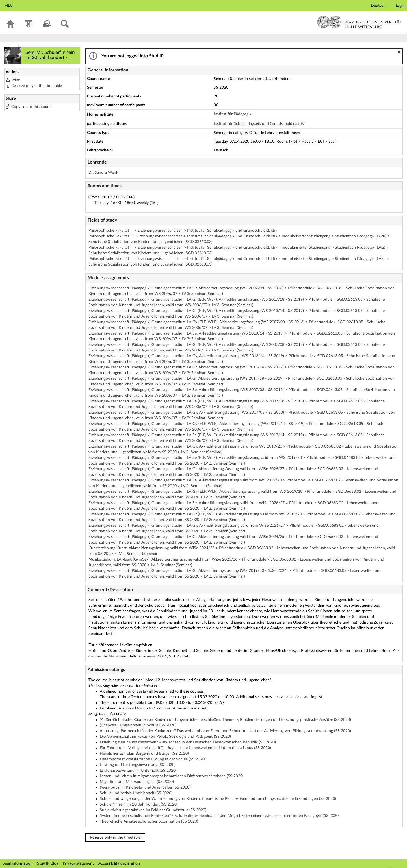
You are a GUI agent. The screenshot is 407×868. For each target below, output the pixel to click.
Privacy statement (78, 863)
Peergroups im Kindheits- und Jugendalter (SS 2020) (145, 787)
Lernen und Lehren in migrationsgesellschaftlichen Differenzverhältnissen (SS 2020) (172, 776)
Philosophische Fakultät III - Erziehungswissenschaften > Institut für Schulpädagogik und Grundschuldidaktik (183, 231)
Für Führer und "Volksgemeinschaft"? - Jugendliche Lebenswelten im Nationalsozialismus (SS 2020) (185, 748)
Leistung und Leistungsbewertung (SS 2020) (138, 765)
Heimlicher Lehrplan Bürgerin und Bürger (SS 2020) (144, 754)
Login (400, 6)
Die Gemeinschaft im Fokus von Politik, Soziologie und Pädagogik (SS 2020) (165, 737)
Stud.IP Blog (48, 863)
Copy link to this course (32, 107)
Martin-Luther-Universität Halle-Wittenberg (359, 22)
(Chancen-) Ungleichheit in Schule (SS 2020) (138, 725)
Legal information (17, 863)
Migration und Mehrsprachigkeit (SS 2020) (137, 782)
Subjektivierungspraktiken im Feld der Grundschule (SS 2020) (153, 810)
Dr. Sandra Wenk (103, 173)
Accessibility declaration (119, 863)
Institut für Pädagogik (232, 114)
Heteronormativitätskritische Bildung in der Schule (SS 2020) (153, 759)
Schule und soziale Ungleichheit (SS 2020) (136, 793)
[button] (399, 52)
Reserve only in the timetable (37, 86)
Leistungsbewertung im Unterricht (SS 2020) (138, 771)
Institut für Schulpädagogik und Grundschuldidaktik (259, 124)
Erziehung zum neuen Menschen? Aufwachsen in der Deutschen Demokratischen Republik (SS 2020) (188, 742)
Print (15, 80)
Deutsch (378, 6)
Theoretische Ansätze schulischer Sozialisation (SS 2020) (149, 821)
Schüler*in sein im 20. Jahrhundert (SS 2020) (139, 804)
